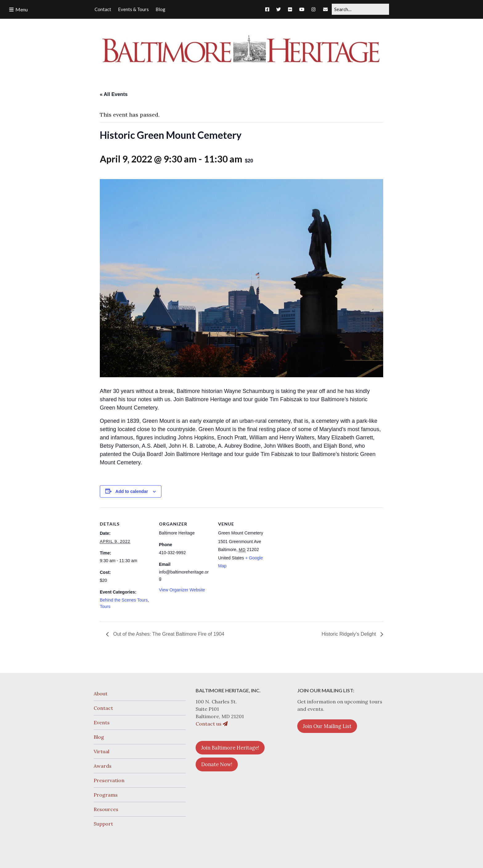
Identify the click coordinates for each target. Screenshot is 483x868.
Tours (105, 606)
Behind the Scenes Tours (124, 600)
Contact (103, 708)
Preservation (109, 780)
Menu (22, 9)
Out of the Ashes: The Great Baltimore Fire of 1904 (168, 634)
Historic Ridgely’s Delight (349, 634)
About (101, 694)
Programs (106, 795)
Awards (103, 766)
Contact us (212, 724)
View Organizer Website (182, 590)
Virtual (101, 751)
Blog (99, 737)
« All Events (114, 94)
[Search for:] (360, 9)
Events (102, 722)
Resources (106, 809)
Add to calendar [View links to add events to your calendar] (132, 491)
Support (103, 824)
